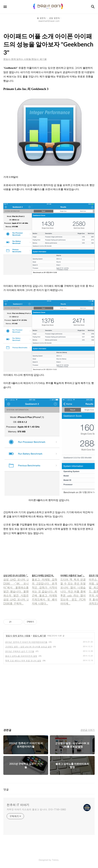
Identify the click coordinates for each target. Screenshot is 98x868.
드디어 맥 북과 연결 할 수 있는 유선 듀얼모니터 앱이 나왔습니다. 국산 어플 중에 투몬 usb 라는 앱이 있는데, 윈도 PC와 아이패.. (73, 591)
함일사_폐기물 (39, 636)
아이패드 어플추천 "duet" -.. (72, 576)
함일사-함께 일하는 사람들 (18, 636)
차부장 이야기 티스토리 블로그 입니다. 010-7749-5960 (36, 809)
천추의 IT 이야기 (18, 805)
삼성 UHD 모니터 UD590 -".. (16, 576)
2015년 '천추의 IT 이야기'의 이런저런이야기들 (26, 642)
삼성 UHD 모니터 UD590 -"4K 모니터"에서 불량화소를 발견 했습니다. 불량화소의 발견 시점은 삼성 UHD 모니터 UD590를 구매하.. (16, 591)
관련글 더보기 (88, 730)
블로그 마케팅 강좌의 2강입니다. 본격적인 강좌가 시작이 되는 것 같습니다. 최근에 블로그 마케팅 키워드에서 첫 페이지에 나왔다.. (44, 591)
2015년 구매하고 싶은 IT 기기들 (20, 651)
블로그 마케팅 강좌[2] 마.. (43, 576)
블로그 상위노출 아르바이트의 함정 (21, 656)
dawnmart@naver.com (49, 21)
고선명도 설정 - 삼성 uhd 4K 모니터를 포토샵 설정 (28, 647)
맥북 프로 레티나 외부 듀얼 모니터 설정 (23, 661)
